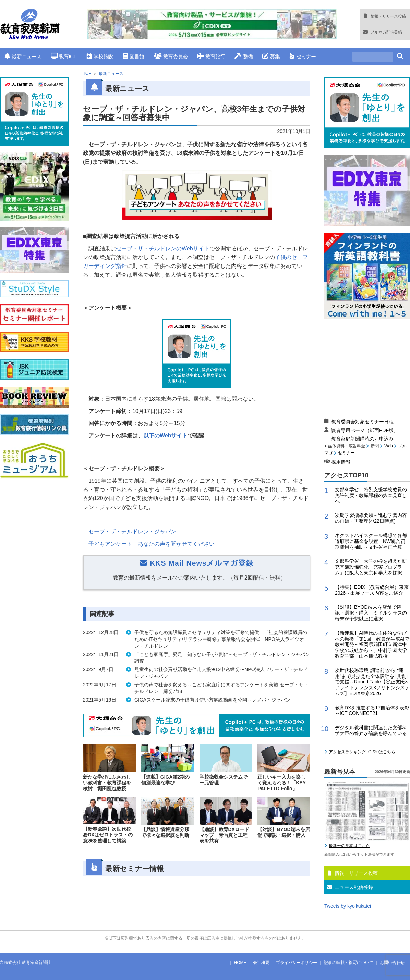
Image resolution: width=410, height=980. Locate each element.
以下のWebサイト (165, 436)
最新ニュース (23, 56)
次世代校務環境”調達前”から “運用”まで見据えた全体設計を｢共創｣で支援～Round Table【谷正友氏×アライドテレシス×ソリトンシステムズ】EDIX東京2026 (372, 682)
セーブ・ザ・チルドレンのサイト (163, 249)
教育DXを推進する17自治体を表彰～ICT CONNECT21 (372, 711)
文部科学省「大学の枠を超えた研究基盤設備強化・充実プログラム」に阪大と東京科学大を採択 (371, 567)
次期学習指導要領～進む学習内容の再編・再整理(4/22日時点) (371, 518)
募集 (271, 56)
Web (388, 446)
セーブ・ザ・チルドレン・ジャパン (132, 531)
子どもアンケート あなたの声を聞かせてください (152, 544)
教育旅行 (211, 56)
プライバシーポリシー (297, 963)
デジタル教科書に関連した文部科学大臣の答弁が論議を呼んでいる (371, 730)
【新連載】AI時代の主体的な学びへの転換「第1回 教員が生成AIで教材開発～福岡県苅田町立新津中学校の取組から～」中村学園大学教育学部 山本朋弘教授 (372, 644)
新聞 (375, 446)
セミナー (303, 56)
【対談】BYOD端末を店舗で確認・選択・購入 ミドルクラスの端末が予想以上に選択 (371, 613)
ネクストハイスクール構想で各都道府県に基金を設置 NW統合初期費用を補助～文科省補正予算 (371, 541)
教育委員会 (171, 56)
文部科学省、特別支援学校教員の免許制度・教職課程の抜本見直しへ (371, 495)
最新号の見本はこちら (349, 846)
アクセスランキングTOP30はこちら (362, 752)
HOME (240, 963)
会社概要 (261, 963)
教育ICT (64, 56)
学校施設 (99, 56)
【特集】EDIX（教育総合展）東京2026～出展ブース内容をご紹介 (372, 590)
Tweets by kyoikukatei (348, 906)
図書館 (134, 56)
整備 (244, 56)
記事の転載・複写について (349, 963)
